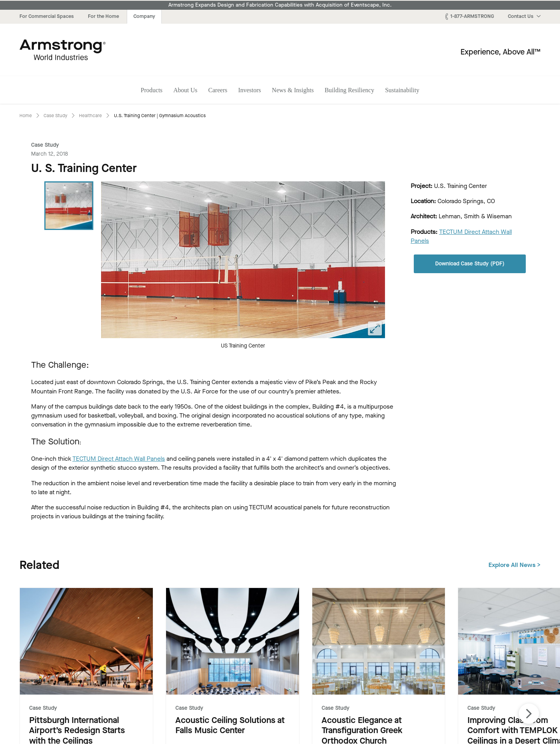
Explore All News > (514, 565)
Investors (249, 90)
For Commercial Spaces (47, 16)
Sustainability (402, 90)
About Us (185, 90)
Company (144, 16)
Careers (218, 90)
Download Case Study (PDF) (470, 264)
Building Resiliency (350, 90)
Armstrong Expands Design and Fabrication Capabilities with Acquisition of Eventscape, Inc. (280, 5)
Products (152, 90)
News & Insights (293, 90)
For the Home (103, 16)
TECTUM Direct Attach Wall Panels (119, 459)
